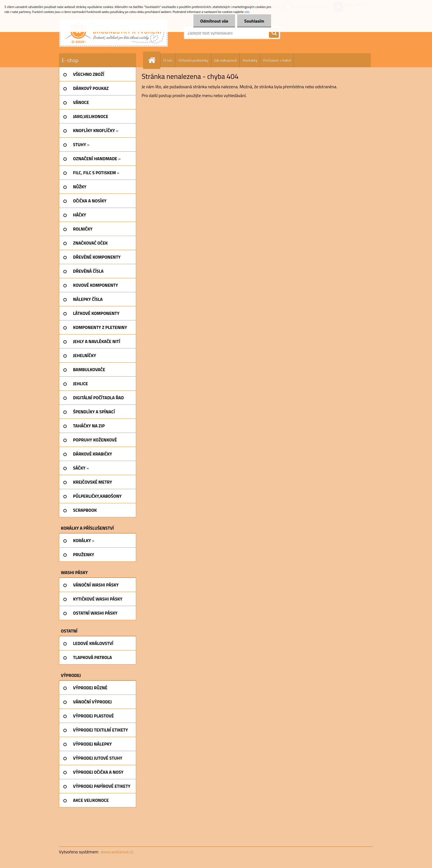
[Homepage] (154, 60)
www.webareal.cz (117, 852)
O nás (168, 60)
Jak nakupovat (226, 60)
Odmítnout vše (214, 21)
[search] (274, 33)
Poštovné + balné (277, 60)
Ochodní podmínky (193, 60)
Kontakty (250, 60)
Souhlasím (254, 21)
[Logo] (114, 33)
